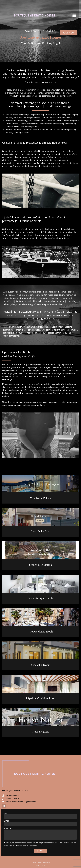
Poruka (7, 828)
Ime (6, 813)
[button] (77, 16)
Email (7, 821)
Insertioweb (40, 866)
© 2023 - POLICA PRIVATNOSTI (41, 862)
